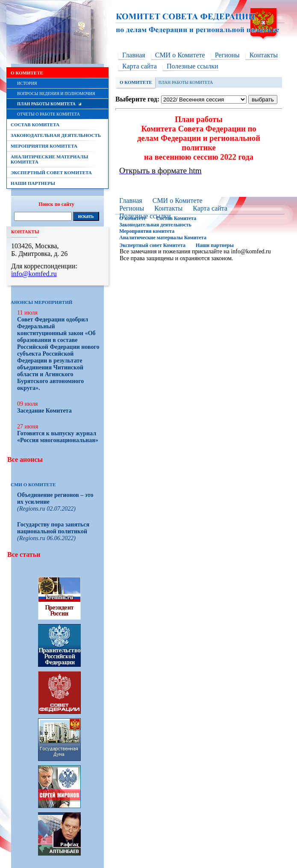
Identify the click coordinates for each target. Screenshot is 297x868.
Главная (134, 55)
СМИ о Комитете (180, 55)
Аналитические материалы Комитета (163, 238)
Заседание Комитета (44, 411)
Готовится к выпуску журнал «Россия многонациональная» (58, 437)
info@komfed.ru (251, 251)
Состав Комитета (176, 218)
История (27, 83)
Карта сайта (140, 66)
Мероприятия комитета (147, 231)
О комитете (132, 218)
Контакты (264, 55)
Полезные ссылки (193, 66)
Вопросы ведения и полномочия (56, 94)
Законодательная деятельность (155, 225)
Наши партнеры (215, 245)
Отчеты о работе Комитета (49, 114)
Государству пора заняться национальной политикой (53, 528)
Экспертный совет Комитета (152, 245)
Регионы (227, 55)
